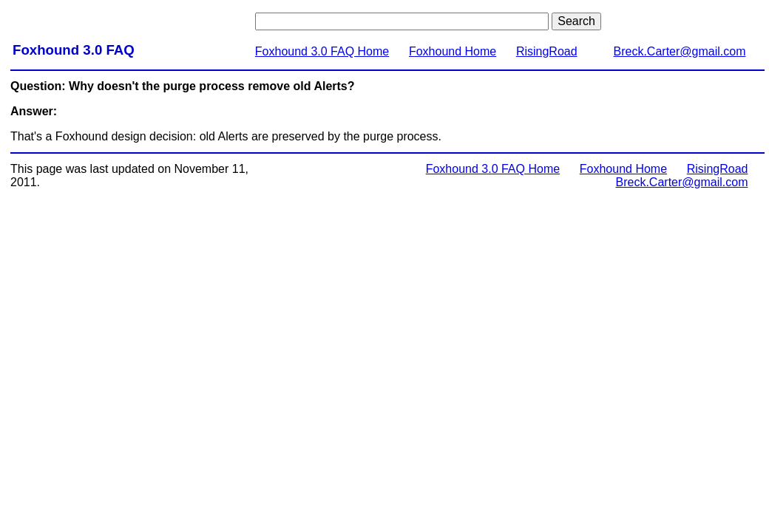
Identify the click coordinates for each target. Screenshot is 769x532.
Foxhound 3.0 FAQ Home (322, 51)
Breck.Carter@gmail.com (680, 51)
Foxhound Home (453, 51)
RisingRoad (547, 51)
